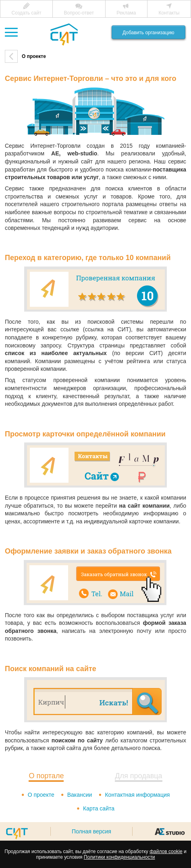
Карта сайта (99, 808)
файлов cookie (166, 851)
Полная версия (91, 831)
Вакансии (80, 795)
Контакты (169, 13)
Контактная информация (137, 795)
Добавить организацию (148, 33)
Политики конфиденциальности (119, 857)
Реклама (126, 13)
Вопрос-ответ (79, 13)
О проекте (41, 795)
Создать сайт (27, 13)
